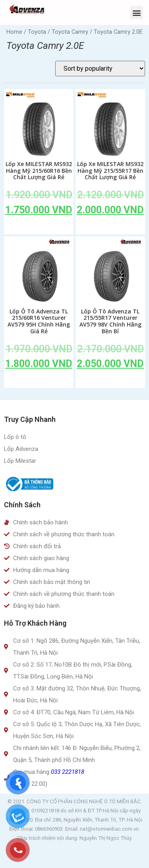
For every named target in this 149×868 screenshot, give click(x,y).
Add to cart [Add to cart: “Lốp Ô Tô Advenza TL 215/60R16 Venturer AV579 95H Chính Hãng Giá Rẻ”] (39, 382)
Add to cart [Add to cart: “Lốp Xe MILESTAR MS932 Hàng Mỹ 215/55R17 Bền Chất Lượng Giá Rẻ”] (110, 228)
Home (14, 32)
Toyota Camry (70, 32)
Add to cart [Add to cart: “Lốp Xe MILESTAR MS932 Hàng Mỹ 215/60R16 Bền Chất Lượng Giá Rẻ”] (39, 228)
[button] (136, 13)
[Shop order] (100, 69)
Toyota (37, 32)
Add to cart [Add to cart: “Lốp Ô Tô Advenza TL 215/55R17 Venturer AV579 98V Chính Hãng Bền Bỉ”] (110, 382)
